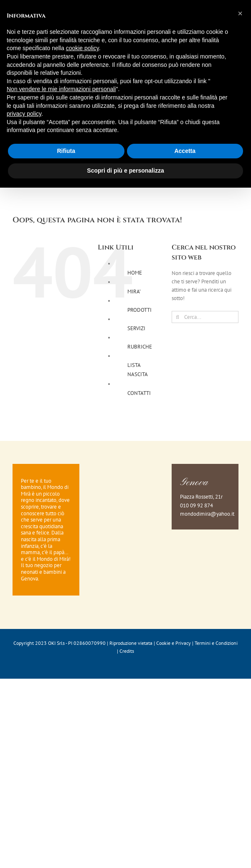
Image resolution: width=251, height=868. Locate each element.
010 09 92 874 (196, 505)
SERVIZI (136, 328)
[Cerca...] (205, 317)
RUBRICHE (140, 347)
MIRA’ (134, 291)
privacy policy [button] (24, 114)
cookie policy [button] (82, 48)
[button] (240, 13)
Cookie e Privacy (174, 643)
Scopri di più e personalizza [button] (125, 171)
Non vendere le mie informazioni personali (61, 89)
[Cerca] (178, 317)
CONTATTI (139, 393)
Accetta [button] (185, 151)
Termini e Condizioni (216, 643)
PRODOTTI (139, 310)
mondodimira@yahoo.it (207, 514)
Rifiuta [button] (66, 151)
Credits (127, 651)
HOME (135, 273)
